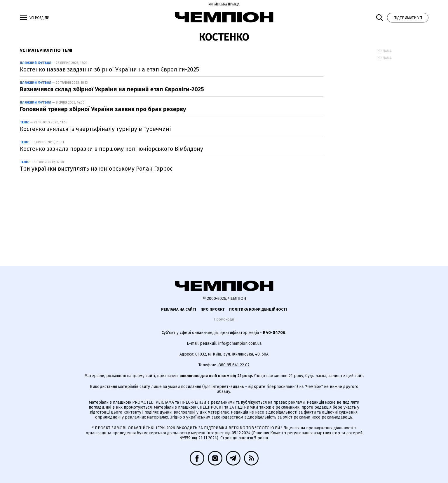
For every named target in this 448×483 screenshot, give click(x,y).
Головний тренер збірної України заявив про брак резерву (103, 109)
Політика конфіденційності (258, 309)
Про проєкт (213, 309)
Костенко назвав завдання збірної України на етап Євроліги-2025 (109, 69)
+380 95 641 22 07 (233, 365)
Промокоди (224, 319)
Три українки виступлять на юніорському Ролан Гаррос (96, 169)
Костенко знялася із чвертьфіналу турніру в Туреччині (95, 129)
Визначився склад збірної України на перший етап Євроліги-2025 (112, 89)
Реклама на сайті (179, 309)
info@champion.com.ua (240, 343)
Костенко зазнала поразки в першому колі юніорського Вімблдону (111, 149)
